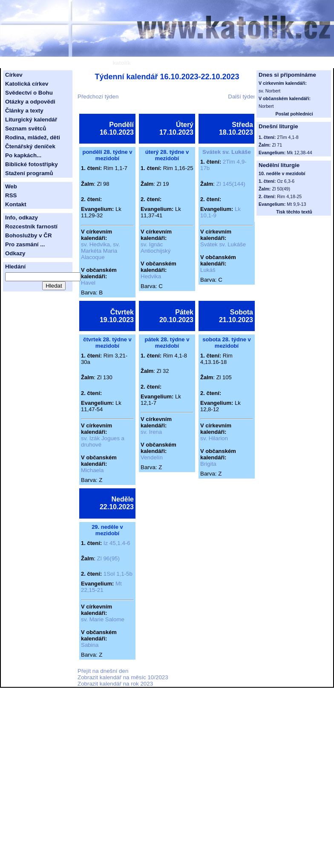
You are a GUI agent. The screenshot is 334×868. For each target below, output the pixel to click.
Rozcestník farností (31, 226)
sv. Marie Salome (103, 619)
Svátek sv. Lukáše (227, 152)
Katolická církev (27, 84)
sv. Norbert (269, 91)
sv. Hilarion (214, 438)
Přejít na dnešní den (103, 671)
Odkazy (15, 253)
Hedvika (151, 276)
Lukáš (208, 270)
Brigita (208, 464)
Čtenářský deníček (30, 146)
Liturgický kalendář (31, 120)
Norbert (266, 106)
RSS (11, 195)
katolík (121, 63)
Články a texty (24, 111)
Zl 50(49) (281, 189)
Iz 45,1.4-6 (117, 543)
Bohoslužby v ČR (29, 235)
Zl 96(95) (108, 558)
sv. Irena (151, 432)
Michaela (92, 470)
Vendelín (152, 457)
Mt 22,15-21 (101, 587)
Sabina (90, 645)
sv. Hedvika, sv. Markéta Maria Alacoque (100, 251)
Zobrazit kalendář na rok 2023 (115, 684)
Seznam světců (26, 128)
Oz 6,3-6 (286, 181)
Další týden (242, 97)
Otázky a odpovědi (30, 102)
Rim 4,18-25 (289, 196)
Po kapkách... (23, 155)
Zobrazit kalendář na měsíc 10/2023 (123, 677)
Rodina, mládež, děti (33, 137)
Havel (88, 283)
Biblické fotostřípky (32, 164)
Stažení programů (29, 173)
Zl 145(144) (231, 184)
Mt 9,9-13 (296, 204)
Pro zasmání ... (25, 244)
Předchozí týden (98, 97)
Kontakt (16, 204)
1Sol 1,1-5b (118, 574)
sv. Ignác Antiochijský (155, 248)
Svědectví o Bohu (29, 93)
